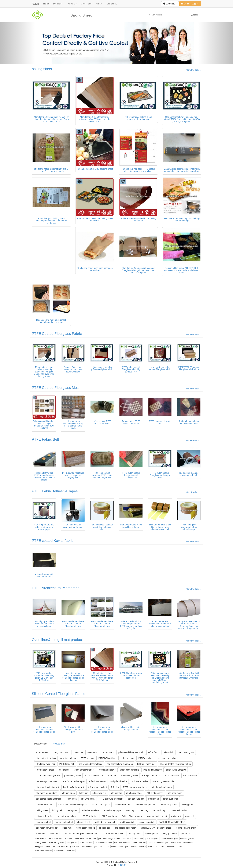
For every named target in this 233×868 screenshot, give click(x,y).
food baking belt (127, 822)
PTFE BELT (93, 752)
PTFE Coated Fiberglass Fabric (57, 334)
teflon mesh (71, 799)
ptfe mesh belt (84, 822)
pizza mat (67, 828)
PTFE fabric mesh (155, 793)
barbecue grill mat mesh (47, 781)
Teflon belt (41, 834)
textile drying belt (147, 822)
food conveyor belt (129, 776)
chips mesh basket (45, 816)
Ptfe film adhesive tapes (74, 781)
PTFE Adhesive (90, 816)
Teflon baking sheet (90, 810)
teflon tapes (64, 770)
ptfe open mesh (175, 793)
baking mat (72, 810)
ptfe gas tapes (68, 793)
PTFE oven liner (146, 758)
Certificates (86, 4)
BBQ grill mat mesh (151, 776)
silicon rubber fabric (45, 805)
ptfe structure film (136, 799)
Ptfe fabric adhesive (153, 770)
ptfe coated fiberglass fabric (131, 752)
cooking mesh (152, 834)
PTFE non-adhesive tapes (135, 787)
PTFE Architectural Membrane (56, 588)
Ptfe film (115, 787)
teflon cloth (169, 752)
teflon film (84, 793)
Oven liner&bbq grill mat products (58, 640)
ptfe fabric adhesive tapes (91, 764)
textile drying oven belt (105, 822)
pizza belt (190, 816)
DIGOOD (122, 865)
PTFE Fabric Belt (45, 439)
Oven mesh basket (179, 810)
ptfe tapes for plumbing (47, 793)
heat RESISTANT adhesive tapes (156, 828)
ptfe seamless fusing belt (47, 787)
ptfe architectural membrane (120, 764)
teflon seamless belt (97, 787)
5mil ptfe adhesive (140, 781)
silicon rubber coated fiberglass (73, 805)
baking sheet (42, 69)
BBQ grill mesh (170, 834)
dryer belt (112, 776)
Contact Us (112, 4)
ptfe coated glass (186, 752)
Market (99, 4)
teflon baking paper (113, 810)
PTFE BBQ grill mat (107, 758)
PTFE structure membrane (111, 799)
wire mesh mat (190, 776)
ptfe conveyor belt (73, 776)
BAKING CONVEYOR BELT (172, 822)
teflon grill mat (127, 758)
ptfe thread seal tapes (162, 787)
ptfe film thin (116, 793)
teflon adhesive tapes (84, 770)
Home (46, 4)
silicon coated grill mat (145, 805)
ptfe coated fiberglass (46, 758)
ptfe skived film (99, 793)
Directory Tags (41, 744)
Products (58, 4)
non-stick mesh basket (68, 816)
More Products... (194, 70)
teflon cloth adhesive (130, 770)
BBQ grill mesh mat (146, 764)
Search (194, 15)
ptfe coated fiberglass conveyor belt (81, 834)
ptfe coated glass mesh (125, 828)
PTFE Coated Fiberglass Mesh (56, 388)
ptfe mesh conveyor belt (47, 828)
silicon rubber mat (122, 805)
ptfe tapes (186, 834)
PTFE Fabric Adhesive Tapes (55, 491)
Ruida (35, 4)
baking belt (57, 810)
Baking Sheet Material (132, 816)
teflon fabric (154, 752)
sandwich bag (159, 810)
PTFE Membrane (109, 816)
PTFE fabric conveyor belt (48, 776)
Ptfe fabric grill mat (168, 805)
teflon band (55, 834)
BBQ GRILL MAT (62, 752)
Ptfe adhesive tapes (45, 770)
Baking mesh (135, 834)
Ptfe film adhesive (97, 781)
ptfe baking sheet (134, 793)
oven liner (79, 752)
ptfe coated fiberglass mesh (49, 799)
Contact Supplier (190, 4)
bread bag (143, 810)
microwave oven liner (168, 758)
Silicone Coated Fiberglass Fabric (58, 694)
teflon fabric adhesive (176, 770)
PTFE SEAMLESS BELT (113, 834)
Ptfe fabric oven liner (45, 764)
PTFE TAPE (108, 752)
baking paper (187, 805)
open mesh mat (172, 776)
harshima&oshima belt (74, 787)
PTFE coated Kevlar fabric (53, 541)
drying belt (176, 816)
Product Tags (58, 744)
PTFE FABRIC (43, 752)
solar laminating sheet (157, 816)
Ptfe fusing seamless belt (164, 781)
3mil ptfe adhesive (118, 781)
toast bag (130, 810)
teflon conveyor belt (94, 776)
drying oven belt (43, 822)
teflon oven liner (171, 799)
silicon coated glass (101, 805)
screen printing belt (64, 822)
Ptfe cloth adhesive (107, 770)
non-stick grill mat (68, 758)
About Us (72, 4)
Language (170, 4)
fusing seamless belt (85, 828)
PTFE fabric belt (67, 764)
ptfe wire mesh (88, 799)
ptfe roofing (154, 799)
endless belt (105, 828)
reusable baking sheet (186, 828)
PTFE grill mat (87, 758)
